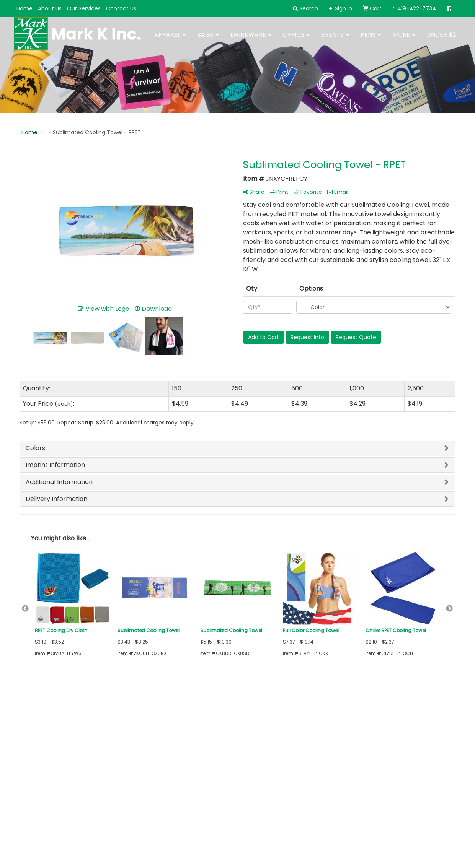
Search (103, 731)
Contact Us (121, 8)
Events (335, 39)
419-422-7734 (434, 817)
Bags (208, 39)
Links (100, 742)
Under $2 (441, 39)
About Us (50, 8)
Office (296, 39)
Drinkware (251, 39)
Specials (30, 763)
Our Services (84, 8)
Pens (371, 39)
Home (24, 8)
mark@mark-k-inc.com (420, 827)
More (404, 39)
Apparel (170, 39)
